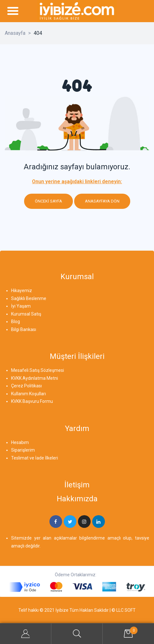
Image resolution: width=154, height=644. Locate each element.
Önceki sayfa (48, 201)
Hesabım (20, 442)
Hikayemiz (22, 291)
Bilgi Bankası (24, 329)
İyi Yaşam (21, 306)
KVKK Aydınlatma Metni (35, 378)
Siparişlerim (23, 450)
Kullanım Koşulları (29, 394)
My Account (26, 634)
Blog (16, 322)
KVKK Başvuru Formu (32, 401)
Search (77, 634)
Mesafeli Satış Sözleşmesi (38, 370)
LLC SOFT (126, 610)
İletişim (77, 485)
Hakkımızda (77, 499)
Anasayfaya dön (102, 201)
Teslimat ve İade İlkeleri (35, 458)
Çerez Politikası (26, 386)
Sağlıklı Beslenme (29, 298)
